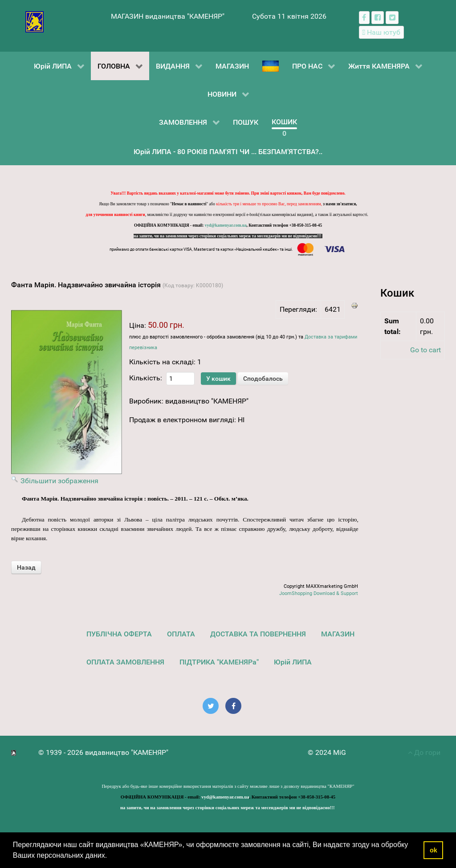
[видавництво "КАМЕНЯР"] (35, 21)
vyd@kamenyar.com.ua (226, 225)
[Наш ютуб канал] (381, 32)
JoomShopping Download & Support (319, 593)
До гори (424, 752)
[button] (110, 856)
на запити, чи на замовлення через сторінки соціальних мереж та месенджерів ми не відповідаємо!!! (228, 236)
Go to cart (425, 350)
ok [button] (434, 850)
